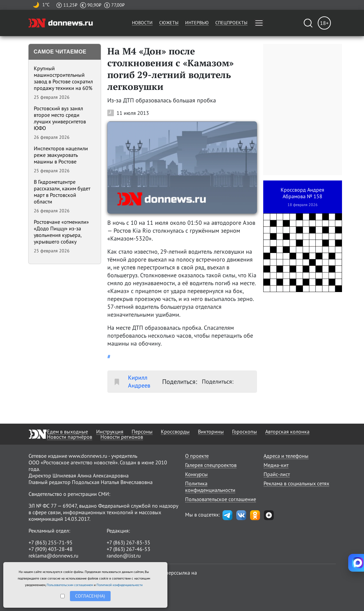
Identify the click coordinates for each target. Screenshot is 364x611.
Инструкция (110, 432)
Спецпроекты (231, 23)
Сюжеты (169, 23)
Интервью (197, 23)
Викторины (211, 432)
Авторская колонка (287, 432)
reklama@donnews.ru (54, 556)
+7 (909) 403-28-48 (51, 549)
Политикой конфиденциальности (119, 585)
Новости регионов (122, 437)
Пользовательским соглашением (70, 585)
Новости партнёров (70, 437)
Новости (142, 23)
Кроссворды (175, 432)
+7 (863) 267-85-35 (128, 542)
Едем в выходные (67, 432)
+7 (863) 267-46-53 (128, 549)
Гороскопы (245, 432)
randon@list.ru (124, 556)
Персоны (142, 432)
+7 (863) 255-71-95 (51, 542)
